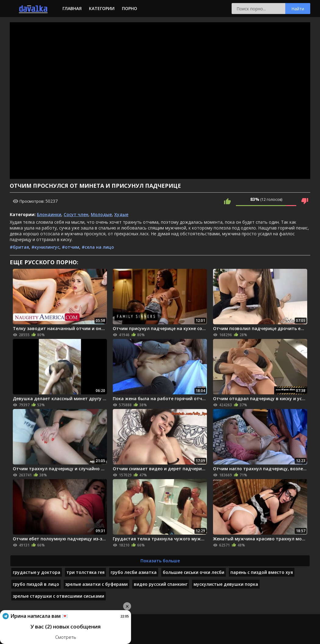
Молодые (101, 214)
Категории (102, 8)
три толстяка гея (85, 572)
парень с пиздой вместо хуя (262, 572)
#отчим (71, 247)
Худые (121, 214)
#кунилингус (45, 247)
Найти (298, 9)
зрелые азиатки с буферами (96, 584)
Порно (130, 8)
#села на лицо (98, 247)
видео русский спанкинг (161, 584)
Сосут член (76, 214)
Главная (72, 8)
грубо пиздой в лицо (36, 584)
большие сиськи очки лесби (194, 572)
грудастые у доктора (37, 572)
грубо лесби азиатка (134, 572)
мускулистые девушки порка (226, 584)
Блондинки (49, 214)
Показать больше (160, 561)
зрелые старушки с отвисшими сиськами (59, 596)
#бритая (19, 247)
